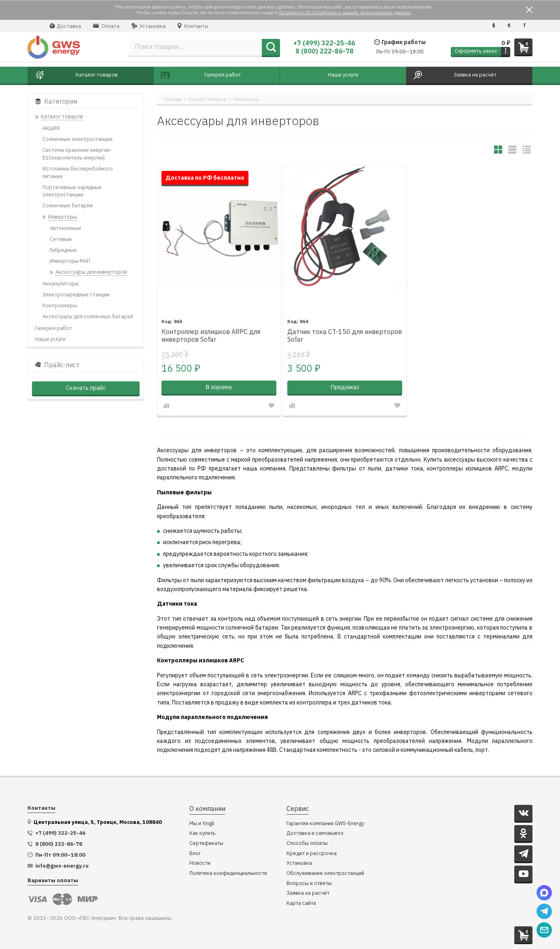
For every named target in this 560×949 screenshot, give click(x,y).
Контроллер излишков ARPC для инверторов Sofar (211, 336)
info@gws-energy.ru (62, 866)
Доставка (65, 26)
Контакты (193, 26)
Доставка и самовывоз (315, 833)
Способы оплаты (307, 844)
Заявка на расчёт (308, 893)
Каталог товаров (207, 99)
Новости (200, 863)
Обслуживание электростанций (325, 873)
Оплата (106, 26)
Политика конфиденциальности (228, 873)
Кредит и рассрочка (312, 854)
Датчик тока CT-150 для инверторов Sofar (345, 336)
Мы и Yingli (202, 824)
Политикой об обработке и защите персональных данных (345, 12)
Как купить (202, 833)
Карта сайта (301, 903)
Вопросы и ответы (309, 884)
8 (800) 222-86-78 (325, 51)
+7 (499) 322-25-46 (324, 43)
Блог (195, 854)
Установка (148, 26)
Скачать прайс (86, 388)
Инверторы (246, 99)
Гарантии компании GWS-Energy (325, 824)
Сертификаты (206, 844)
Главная (173, 99)
